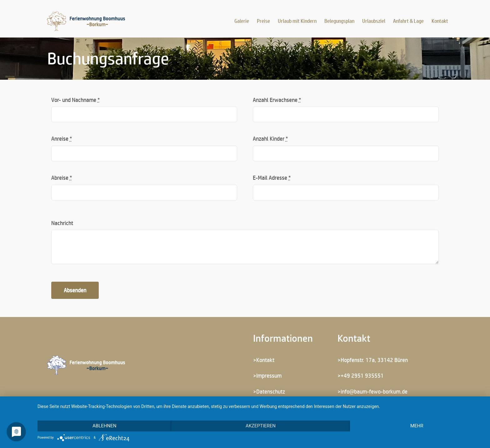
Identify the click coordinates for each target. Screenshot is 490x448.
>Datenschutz (269, 391)
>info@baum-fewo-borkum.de (372, 391)
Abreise (62, 178)
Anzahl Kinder (270, 138)
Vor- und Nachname (75, 100)
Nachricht (62, 223)
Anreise (62, 138)
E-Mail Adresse (272, 178)
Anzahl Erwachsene (277, 100)
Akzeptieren (261, 426)
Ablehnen (104, 426)
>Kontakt (264, 360)
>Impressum (267, 375)
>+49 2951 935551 (361, 375)
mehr (417, 426)
